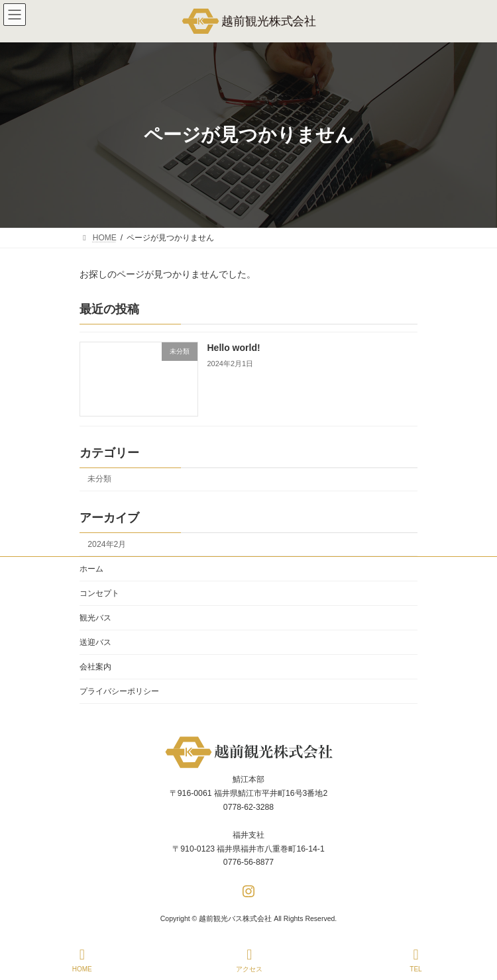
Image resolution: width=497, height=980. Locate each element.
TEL (416, 960)
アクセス (249, 960)
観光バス (95, 618)
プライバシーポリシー (119, 691)
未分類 (99, 479)
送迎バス (95, 642)
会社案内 (95, 667)
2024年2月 (107, 544)
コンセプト (99, 593)
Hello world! (234, 348)
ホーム (91, 569)
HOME (82, 960)
